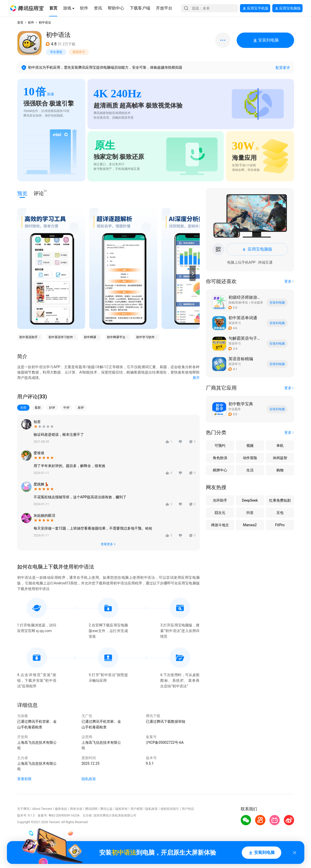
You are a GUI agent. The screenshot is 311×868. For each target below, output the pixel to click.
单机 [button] (280, 446)
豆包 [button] (280, 513)
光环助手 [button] (220, 500)
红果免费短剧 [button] (280, 500)
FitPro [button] (280, 525)
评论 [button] (39, 193)
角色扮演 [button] (220, 458)
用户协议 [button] (188, 809)
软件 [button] (31, 23)
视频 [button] (250, 446)
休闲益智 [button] (280, 458)
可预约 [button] (220, 446)
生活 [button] (250, 470)
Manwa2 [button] (250, 525)
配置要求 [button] (283, 68)
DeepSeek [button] (250, 500)
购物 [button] (280, 470)
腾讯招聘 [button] (91, 809)
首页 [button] (20, 23)
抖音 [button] (250, 513)
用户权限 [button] (137, 809)
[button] (27, 8)
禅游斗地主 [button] (220, 525)
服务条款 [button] (61, 809)
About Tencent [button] (42, 809)
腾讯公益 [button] (106, 809)
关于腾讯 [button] (23, 809)
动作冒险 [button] (250, 458)
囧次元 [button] (220, 513)
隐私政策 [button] (89, 779)
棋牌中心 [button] (220, 470)
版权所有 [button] (122, 809)
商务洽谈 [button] (76, 809)
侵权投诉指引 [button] (170, 809)
